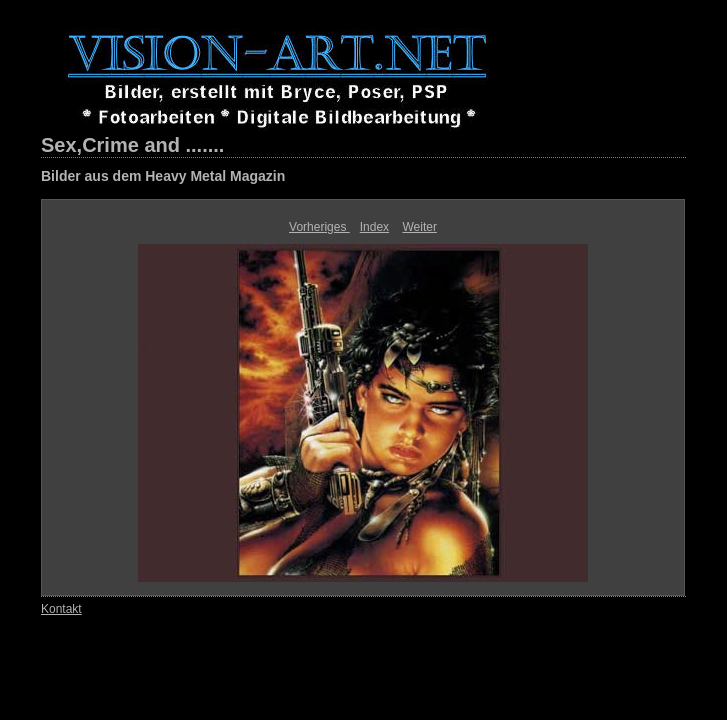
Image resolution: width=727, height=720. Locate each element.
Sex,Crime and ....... (132, 145)
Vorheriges (319, 227)
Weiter (419, 227)
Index (374, 227)
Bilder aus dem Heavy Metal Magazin (163, 176)
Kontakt (61, 609)
